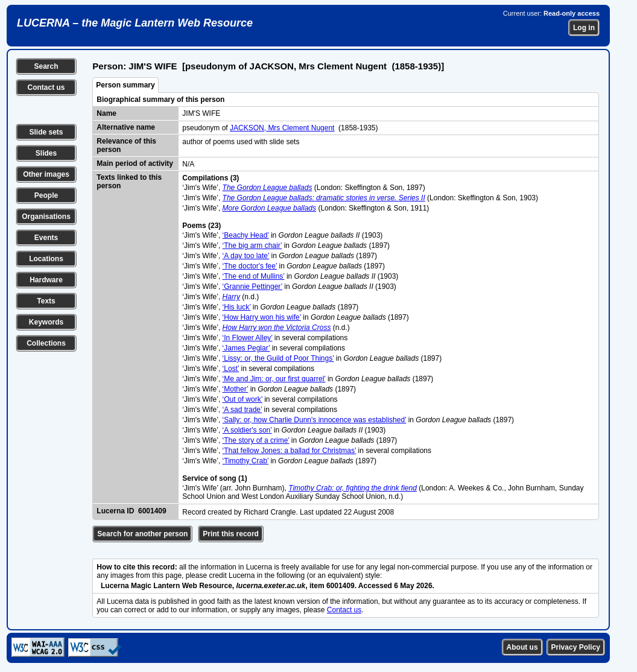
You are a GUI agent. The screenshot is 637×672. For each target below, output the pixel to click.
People (46, 195)
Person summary (125, 85)
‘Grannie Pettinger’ (252, 287)
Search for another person (142, 534)
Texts (46, 301)
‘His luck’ (237, 307)
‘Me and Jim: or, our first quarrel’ (274, 379)
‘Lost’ (231, 369)
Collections (46, 343)
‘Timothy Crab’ (246, 461)
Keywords (46, 322)
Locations (46, 259)
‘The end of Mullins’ (254, 276)
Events (46, 238)
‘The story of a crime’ (256, 440)
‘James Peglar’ (246, 348)
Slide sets (46, 132)
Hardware (46, 280)
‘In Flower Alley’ (248, 338)
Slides (46, 153)
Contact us (46, 87)
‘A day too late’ (246, 256)
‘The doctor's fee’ (250, 266)
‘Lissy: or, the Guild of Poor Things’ (278, 358)
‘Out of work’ (242, 399)
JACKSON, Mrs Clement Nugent (282, 128)
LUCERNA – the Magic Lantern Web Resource (135, 23)
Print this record (231, 534)
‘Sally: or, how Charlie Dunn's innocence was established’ (315, 420)
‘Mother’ (236, 389)
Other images (46, 174)
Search (46, 66)
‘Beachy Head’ (246, 235)
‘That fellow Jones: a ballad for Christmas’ (290, 451)
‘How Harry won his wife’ (262, 317)
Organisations (46, 217)
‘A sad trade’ (242, 410)
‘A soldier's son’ (247, 430)
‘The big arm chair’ (252, 246)
